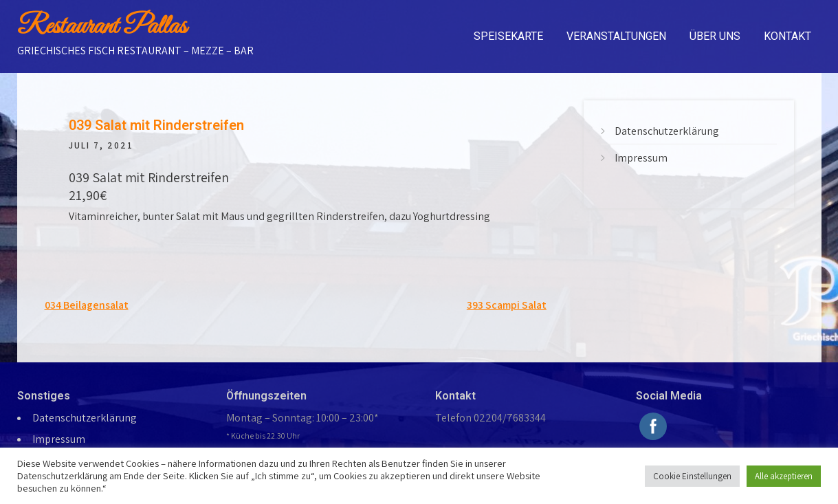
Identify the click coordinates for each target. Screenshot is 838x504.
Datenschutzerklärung (667, 131)
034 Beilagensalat (87, 305)
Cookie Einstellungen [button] (692, 476)
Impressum (641, 158)
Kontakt (787, 36)
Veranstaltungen (616, 36)
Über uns (715, 36)
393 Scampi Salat (507, 305)
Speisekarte (508, 36)
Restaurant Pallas (102, 27)
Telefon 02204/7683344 (490, 418)
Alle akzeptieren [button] (784, 476)
